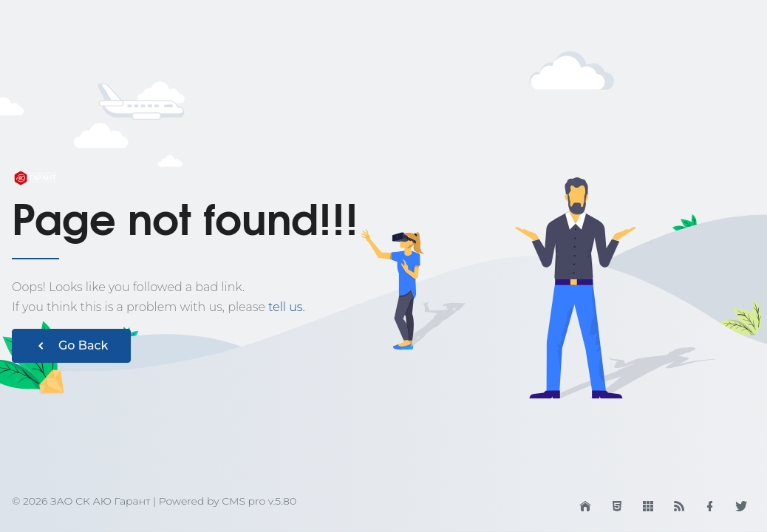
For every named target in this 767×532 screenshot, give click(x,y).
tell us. (287, 307)
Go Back (71, 345)
